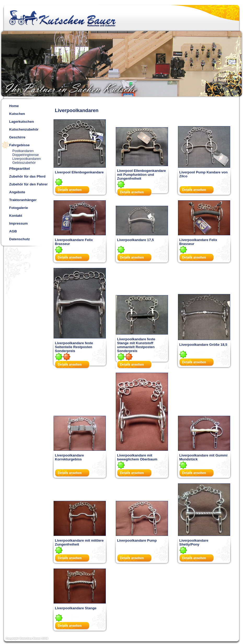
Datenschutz (19, 239)
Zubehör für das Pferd (27, 176)
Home (14, 106)
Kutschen (17, 114)
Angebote (17, 192)
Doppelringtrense (26, 155)
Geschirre (17, 137)
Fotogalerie (19, 208)
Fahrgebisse (19, 145)
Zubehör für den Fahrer (28, 184)
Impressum (18, 223)
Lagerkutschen (22, 122)
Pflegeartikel (19, 169)
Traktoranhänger (23, 200)
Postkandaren (23, 151)
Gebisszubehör (24, 163)
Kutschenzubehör (24, 129)
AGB (13, 231)
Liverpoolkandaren (27, 159)
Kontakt (16, 216)
